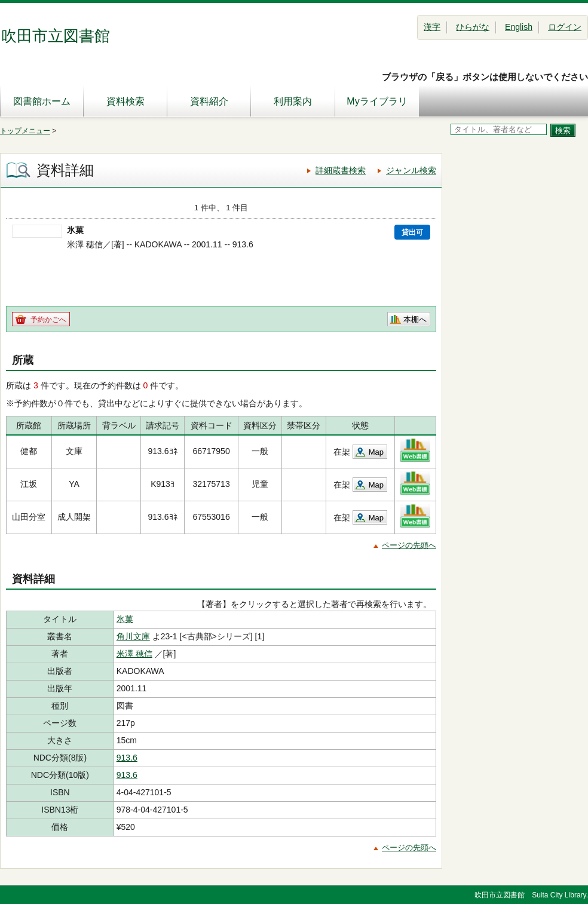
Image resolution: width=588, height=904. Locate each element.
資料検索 (125, 101)
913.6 (127, 758)
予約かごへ (48, 320)
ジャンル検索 (411, 170)
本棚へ (415, 319)
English (519, 27)
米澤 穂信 (134, 654)
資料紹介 (209, 101)
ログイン (565, 27)
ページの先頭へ (409, 545)
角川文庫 (133, 636)
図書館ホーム (42, 101)
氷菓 (125, 619)
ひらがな (473, 27)
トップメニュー (25, 131)
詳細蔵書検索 (341, 170)
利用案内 (293, 101)
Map (376, 452)
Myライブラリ (377, 101)
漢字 (432, 27)
